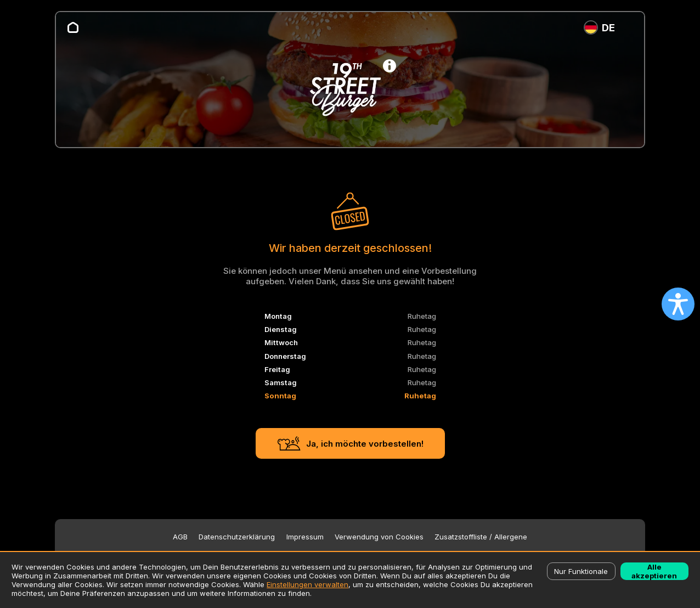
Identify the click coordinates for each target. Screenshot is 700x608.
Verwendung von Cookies (379, 537)
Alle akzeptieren (654, 571)
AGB (180, 537)
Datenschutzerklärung (237, 537)
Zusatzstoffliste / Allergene (481, 537)
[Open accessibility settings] (678, 304)
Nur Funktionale (581, 571)
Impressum (305, 537)
